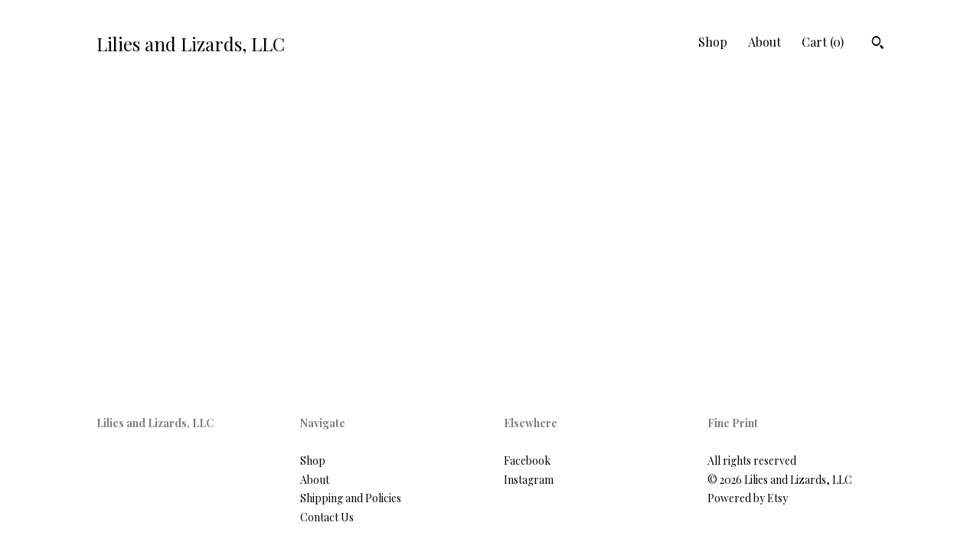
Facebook (527, 461)
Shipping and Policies (351, 498)
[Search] (878, 44)
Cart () (823, 42)
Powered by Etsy (748, 498)
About (764, 42)
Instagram (529, 480)
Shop (713, 42)
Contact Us (327, 517)
